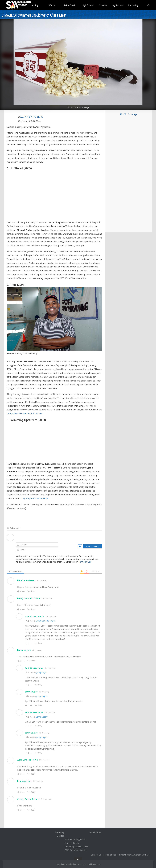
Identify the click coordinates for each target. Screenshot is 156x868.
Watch (52, 5)
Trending (34, 5)
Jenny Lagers (24, 650)
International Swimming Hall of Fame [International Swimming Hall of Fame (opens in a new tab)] (25, 414)
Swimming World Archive (77, 847)
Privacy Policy (124, 855)
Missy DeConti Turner (29, 598)
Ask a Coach (70, 5)
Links (99, 832)
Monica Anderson (27, 580)
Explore (61, 836)
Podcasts (103, 5)
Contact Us (96, 855)
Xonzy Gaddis (31, 117)
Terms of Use (85, 562)
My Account (118, 5)
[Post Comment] (93, 546)
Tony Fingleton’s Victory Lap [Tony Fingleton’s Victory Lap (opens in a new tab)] (34, 498)
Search (92, 832)
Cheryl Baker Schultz (28, 799)
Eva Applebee (25, 781)
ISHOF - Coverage (129, 114)
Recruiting (133, 5)
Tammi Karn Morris (35, 616)
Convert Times (72, 843)
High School (88, 5)
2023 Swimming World (75, 850)
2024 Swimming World (75, 839)
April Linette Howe (34, 668)
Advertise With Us (141, 855)
